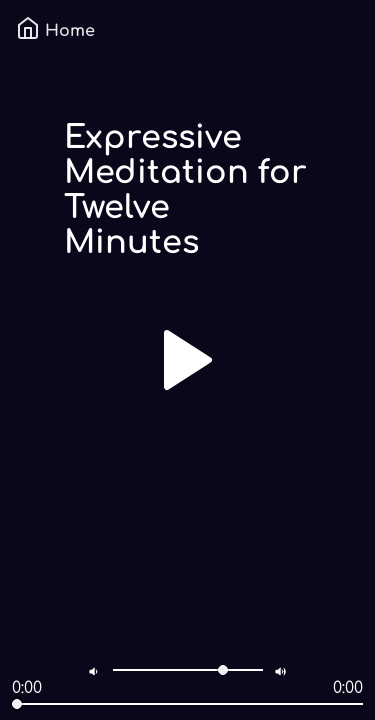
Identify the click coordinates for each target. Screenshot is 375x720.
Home (55, 31)
